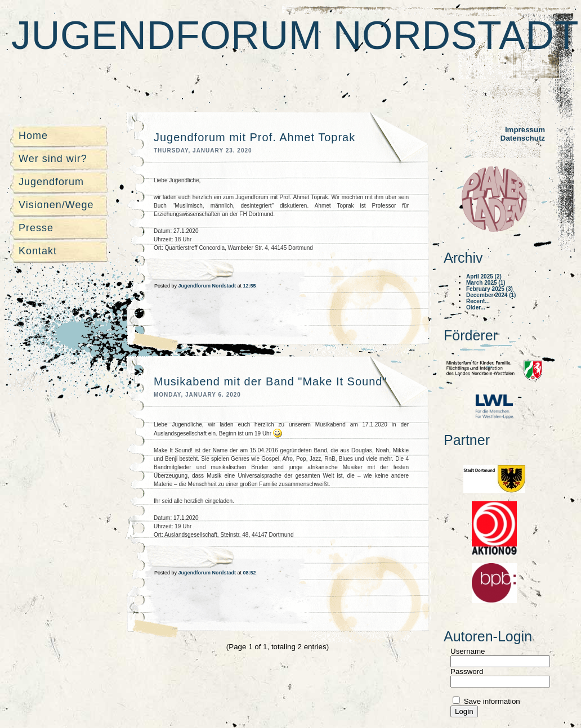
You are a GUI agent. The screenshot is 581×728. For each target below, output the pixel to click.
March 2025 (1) (486, 283)
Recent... (478, 301)
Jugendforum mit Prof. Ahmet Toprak (254, 137)
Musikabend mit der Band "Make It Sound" (271, 381)
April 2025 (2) (484, 277)
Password (467, 671)
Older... (476, 307)
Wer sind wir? (53, 159)
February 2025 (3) (490, 289)
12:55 (250, 286)
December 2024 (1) (491, 295)
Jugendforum (51, 182)
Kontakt (38, 251)
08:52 (250, 573)
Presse (36, 228)
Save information (491, 701)
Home (33, 136)
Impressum (525, 130)
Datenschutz (523, 138)
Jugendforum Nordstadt (295, 35)
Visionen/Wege (56, 205)
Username (468, 651)
